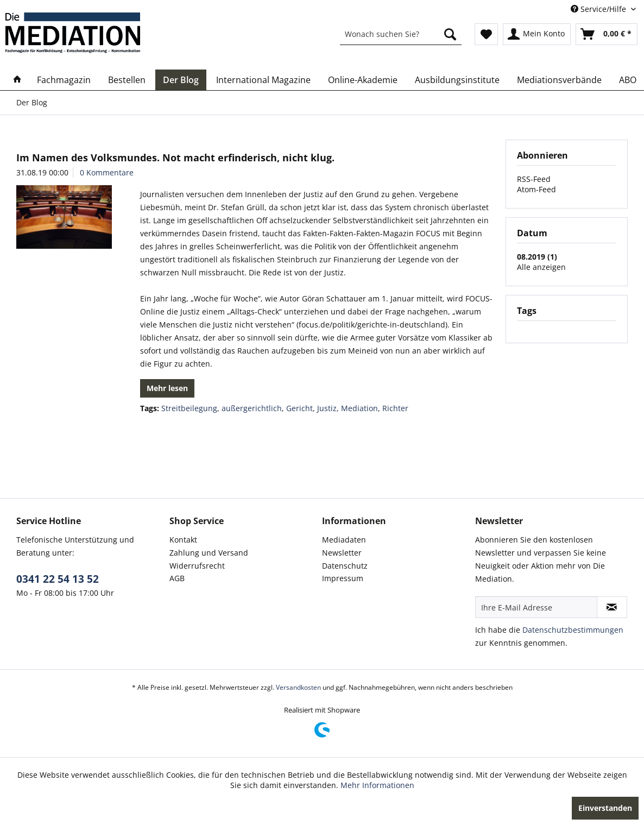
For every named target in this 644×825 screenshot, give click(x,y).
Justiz (327, 408)
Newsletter (342, 553)
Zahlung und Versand (209, 553)
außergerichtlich (252, 408)
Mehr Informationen (377, 785)
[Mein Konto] (537, 34)
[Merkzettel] (486, 34)
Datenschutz (345, 566)
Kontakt (183, 540)
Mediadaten (344, 540)
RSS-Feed (534, 179)
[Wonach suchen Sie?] (401, 34)
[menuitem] (401, 34)
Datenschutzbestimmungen (573, 630)
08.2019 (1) (537, 257)
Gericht (299, 408)
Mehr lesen (167, 388)
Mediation (359, 408)
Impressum (343, 578)
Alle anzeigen (541, 267)
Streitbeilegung (189, 408)
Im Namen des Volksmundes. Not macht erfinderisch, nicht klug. (175, 158)
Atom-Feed (536, 189)
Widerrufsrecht (197, 566)
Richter (395, 408)
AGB (177, 578)
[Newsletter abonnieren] (612, 607)
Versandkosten (298, 687)
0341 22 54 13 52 (58, 579)
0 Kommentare (107, 172)
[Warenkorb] (607, 34)
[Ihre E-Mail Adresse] (536, 607)
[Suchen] (450, 34)
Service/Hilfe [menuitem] (599, 9)
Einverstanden (605, 808)
